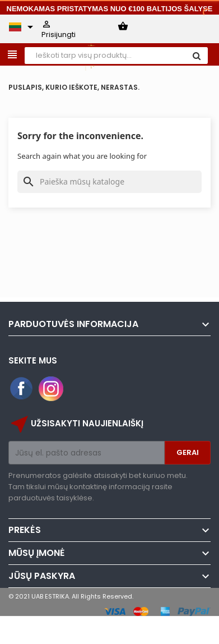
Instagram (51, 389)
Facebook (22, 389)
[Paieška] (109, 182)
